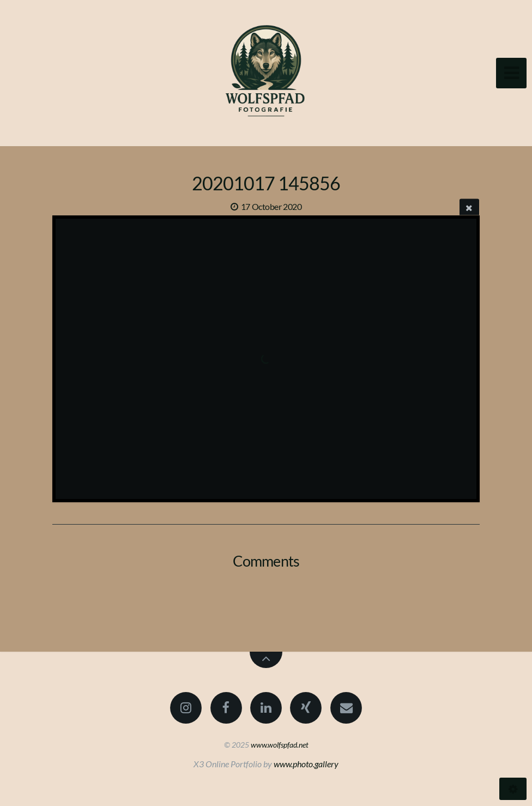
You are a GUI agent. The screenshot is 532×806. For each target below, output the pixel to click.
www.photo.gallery (306, 764)
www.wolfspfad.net (280, 745)
